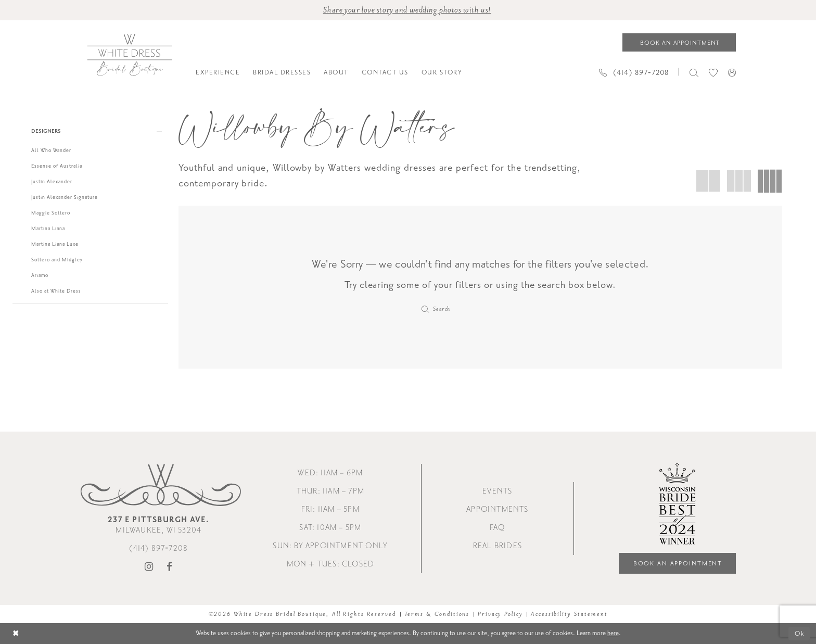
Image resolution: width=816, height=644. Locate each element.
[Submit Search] (425, 309)
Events (497, 491)
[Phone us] (634, 72)
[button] (732, 72)
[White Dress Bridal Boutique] (129, 55)
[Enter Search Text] (481, 309)
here (613, 633)
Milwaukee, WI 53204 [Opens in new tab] (158, 525)
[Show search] (694, 72)
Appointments (497, 509)
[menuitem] (218, 72)
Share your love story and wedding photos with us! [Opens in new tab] (407, 10)
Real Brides (498, 546)
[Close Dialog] (16, 634)
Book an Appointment (678, 564)
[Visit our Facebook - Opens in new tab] (170, 567)
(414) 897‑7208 (158, 548)
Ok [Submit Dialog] (800, 634)
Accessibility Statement (569, 614)
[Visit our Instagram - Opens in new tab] (149, 567)
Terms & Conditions (437, 614)
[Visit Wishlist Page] (713, 72)
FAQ (498, 528)
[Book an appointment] (679, 42)
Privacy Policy (500, 614)
